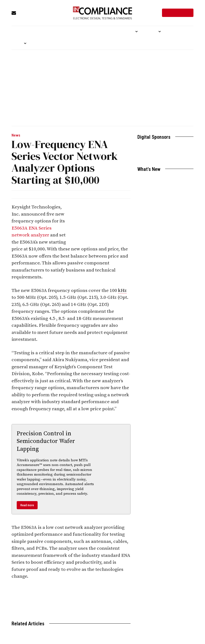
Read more (27, 505)
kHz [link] (122, 291)
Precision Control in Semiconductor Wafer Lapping (46, 441)
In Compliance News (62, 194)
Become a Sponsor (165, 155)
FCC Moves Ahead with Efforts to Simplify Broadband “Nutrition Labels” (163, 215)
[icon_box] (33, 13)
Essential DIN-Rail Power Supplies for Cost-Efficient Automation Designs (164, 195)
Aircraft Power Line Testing (159, 180)
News (16, 135)
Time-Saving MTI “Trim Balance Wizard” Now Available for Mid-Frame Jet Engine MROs (162, 251)
